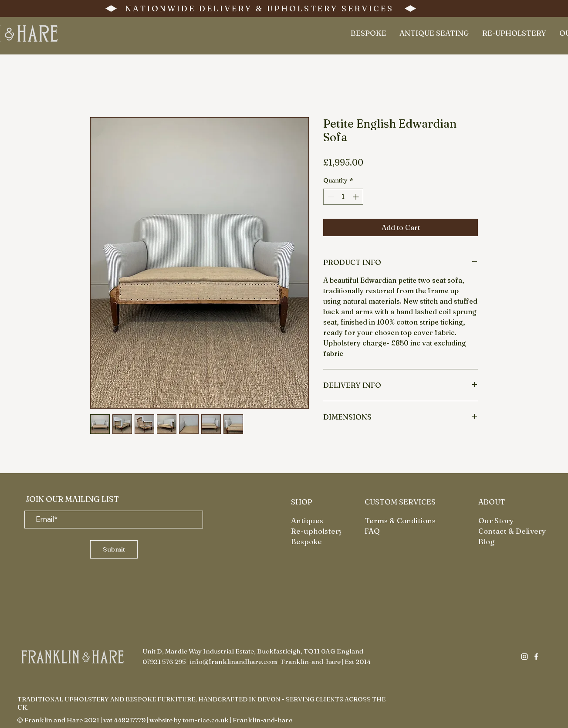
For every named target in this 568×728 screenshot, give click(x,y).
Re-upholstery (317, 531)
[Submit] (114, 549)
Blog (486, 541)
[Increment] (357, 197)
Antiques (307, 520)
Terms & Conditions (400, 520)
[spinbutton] (343, 197)
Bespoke (306, 541)
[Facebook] (536, 657)
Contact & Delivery (512, 531)
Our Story (496, 520)
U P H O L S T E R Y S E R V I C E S (330, 8)
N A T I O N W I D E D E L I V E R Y (189, 8)
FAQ (372, 531)
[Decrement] (330, 197)
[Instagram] (524, 657)
